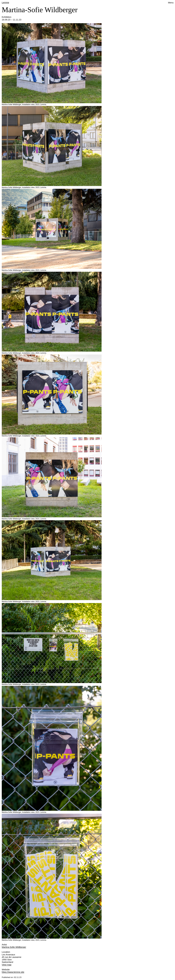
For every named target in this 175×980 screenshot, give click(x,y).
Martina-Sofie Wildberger (14, 947)
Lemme (5, 2)
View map (7, 965)
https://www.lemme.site (13, 972)
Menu (171, 3)
